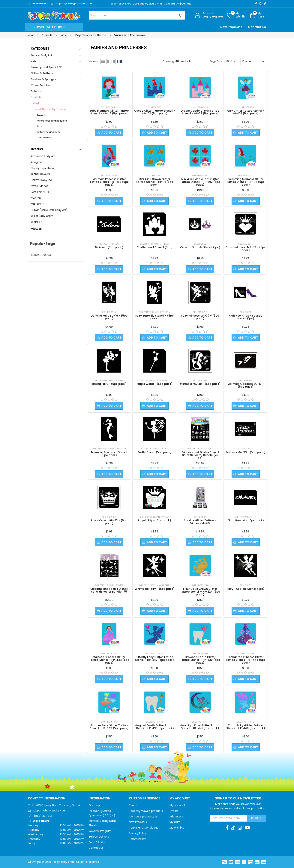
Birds (40, 126)
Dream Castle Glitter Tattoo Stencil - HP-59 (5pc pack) (200, 112)
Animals (41, 115)
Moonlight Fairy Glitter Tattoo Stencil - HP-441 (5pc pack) (200, 727)
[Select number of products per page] (231, 61)
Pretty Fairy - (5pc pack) (154, 452)
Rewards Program (100, 831)
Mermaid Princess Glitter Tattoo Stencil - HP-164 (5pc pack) (109, 182)
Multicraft (37, 204)
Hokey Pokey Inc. (42, 180)
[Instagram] (260, 3)
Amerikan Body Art (43, 156)
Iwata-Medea (40, 186)
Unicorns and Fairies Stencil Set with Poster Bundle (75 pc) (109, 592)
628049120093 (41, 255)
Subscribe (256, 818)
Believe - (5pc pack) (109, 247)
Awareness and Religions (52, 121)
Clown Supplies (41, 85)
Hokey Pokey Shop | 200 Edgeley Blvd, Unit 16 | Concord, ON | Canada (150, 4)
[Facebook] (256, 3)
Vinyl (36, 103)
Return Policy (137, 839)
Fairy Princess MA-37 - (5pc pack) (200, 317)
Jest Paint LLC (40, 192)
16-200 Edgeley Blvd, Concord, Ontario (57, 805)
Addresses (176, 817)
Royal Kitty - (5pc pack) (154, 520)
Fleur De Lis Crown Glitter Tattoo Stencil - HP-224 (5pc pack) (200, 592)
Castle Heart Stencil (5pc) (155, 247)
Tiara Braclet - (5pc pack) (246, 520)
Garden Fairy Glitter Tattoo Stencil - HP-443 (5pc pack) (109, 727)
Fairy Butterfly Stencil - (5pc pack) (154, 317)
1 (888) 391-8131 (42, 816)
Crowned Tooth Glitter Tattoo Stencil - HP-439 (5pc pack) (200, 660)
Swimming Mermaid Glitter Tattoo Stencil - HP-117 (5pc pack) (246, 182)
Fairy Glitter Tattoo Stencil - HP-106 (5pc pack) (246, 112)
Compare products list (144, 817)
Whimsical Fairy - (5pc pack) (155, 589)
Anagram (37, 162)
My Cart (175, 822)
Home (31, 35)
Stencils (36, 97)
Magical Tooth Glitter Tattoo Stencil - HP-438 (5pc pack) (155, 727)
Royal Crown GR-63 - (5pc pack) (109, 522)
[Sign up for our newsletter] (229, 818)
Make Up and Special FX (46, 67)
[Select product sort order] (253, 61)
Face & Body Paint (43, 55)
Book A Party (97, 842)
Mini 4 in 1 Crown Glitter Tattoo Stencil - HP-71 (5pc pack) (154, 182)
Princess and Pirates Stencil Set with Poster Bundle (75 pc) (200, 455)
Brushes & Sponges (43, 79)
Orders (174, 811)
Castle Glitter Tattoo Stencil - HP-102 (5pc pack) (155, 112)
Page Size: (216, 61)
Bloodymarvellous (42, 168)
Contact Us (257, 27)
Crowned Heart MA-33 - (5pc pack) (246, 249)
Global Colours (40, 174)
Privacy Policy (138, 833)
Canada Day (44, 138)
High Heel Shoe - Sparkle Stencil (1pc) (246, 317)
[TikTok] (265, 3)
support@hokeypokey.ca (49, 811)
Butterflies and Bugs (49, 132)
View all (37, 229)
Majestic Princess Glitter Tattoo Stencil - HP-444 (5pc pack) (109, 660)
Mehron (36, 198)
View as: (94, 61)
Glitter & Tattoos (42, 73)
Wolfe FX (37, 222)
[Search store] (137, 15)
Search (134, 805)
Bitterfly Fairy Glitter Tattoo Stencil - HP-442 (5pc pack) (154, 658)
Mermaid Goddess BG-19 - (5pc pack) (246, 385)
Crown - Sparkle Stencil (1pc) (200, 247)
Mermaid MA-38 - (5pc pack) (200, 384)
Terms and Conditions (144, 828)
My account (177, 805)
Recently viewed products (146, 811)
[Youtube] (247, 828)
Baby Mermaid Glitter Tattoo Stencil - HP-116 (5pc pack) (109, 112)
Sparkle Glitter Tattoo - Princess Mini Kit (200, 522)
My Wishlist (177, 828)
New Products (231, 27)
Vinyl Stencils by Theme (50, 109)
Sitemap (94, 805)
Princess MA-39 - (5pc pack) (246, 452)
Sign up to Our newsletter (238, 798)
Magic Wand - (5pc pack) (154, 384)
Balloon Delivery (99, 837)
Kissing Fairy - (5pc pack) (109, 384)
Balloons (36, 91)
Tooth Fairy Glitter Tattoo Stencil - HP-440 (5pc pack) (246, 727)
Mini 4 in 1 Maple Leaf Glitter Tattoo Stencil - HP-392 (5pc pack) (200, 182)
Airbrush (36, 61)
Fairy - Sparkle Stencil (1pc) (246, 589)
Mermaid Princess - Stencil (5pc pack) (109, 454)
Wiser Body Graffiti (43, 216)
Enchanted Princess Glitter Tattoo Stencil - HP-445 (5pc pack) (246, 660)
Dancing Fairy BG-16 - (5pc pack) (109, 317)
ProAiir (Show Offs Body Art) (49, 210)
